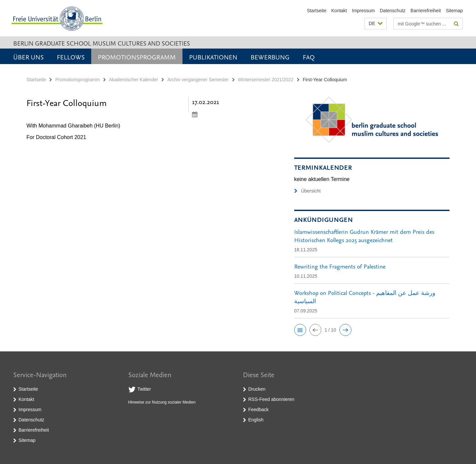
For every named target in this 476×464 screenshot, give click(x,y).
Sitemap (454, 11)
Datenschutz (393, 11)
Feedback (258, 410)
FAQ (309, 57)
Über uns (28, 57)
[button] (376, 24)
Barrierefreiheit (426, 11)
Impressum (363, 11)
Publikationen (213, 57)
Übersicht (307, 191)
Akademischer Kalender (134, 80)
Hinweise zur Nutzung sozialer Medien (162, 402)
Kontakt (339, 11)
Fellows (71, 57)
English (256, 420)
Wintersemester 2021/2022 (266, 80)
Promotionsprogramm (137, 57)
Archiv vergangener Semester (198, 80)
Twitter (144, 389)
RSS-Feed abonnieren (271, 399)
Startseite (317, 11)
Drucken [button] (257, 389)
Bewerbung (270, 57)
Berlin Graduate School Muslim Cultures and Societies (102, 43)
